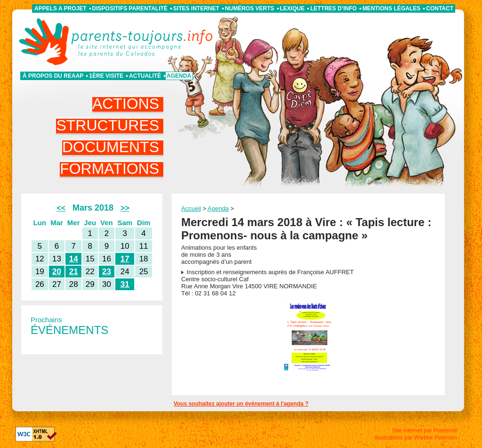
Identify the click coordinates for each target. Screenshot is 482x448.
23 (107, 272)
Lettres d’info (333, 8)
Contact (440, 8)
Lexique (293, 8)
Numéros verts (250, 8)
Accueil (191, 208)
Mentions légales (391, 8)
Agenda (179, 76)
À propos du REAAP (53, 76)
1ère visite (106, 76)
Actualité (145, 76)
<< (61, 208)
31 (125, 284)
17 (125, 259)
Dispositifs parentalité (130, 8)
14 (74, 259)
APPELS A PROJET (60, 8)
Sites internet (196, 8)
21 (74, 272)
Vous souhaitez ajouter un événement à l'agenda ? (241, 404)
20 (57, 272)
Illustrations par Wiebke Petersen (416, 438)
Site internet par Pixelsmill (425, 431)
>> (125, 208)
